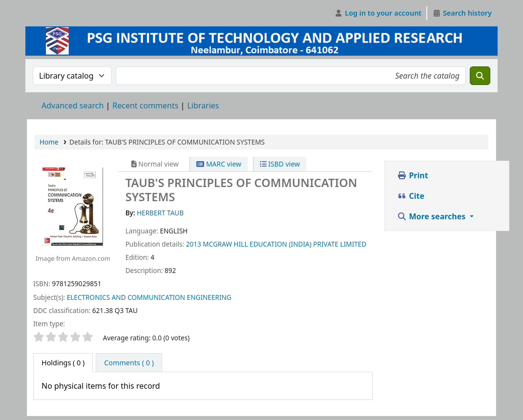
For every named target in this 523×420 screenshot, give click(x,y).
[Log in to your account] (378, 13)
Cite (411, 196)
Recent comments (145, 105)
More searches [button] (432, 216)
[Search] (480, 76)
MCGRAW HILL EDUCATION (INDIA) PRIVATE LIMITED (284, 244)
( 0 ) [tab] (63, 363)
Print (412, 175)
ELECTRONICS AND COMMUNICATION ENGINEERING (149, 297)
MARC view (219, 164)
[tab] (129, 363)
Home (49, 142)
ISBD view (280, 164)
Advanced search (73, 105)
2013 (194, 244)
